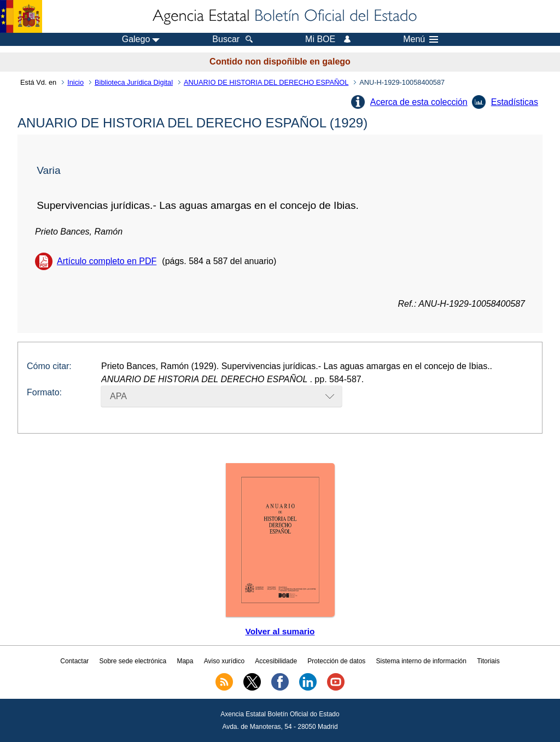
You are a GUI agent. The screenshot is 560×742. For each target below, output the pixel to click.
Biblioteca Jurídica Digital (134, 82)
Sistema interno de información (421, 661)
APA (118, 396)
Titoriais (488, 661)
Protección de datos (336, 661)
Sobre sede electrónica (133, 661)
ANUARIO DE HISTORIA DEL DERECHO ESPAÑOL (266, 82)
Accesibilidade (276, 661)
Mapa (185, 661)
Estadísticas (515, 102)
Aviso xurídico (224, 661)
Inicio (75, 82)
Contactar (74, 661)
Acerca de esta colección (419, 102)
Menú (421, 39)
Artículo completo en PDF (107, 261)
